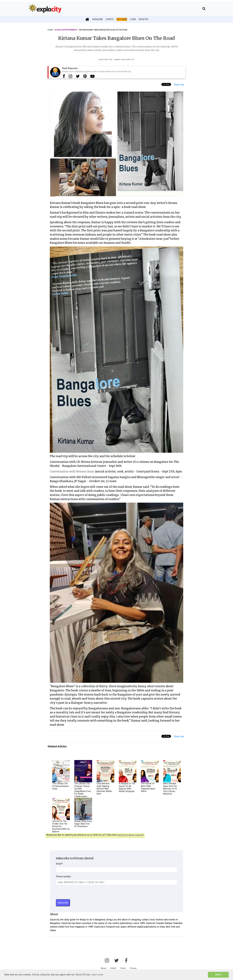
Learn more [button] (97, 975)
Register (143, 19)
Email (59, 864)
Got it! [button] (218, 975)
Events (110, 19)
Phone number (63, 876)
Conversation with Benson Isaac (72, 471)
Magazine (98, 19)
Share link (179, 85)
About (103, 968)
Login (133, 19)
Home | (51, 30)
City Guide (122, 19)
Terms (123, 968)
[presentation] (78, 893)
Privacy (133, 968)
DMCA (113, 968)
